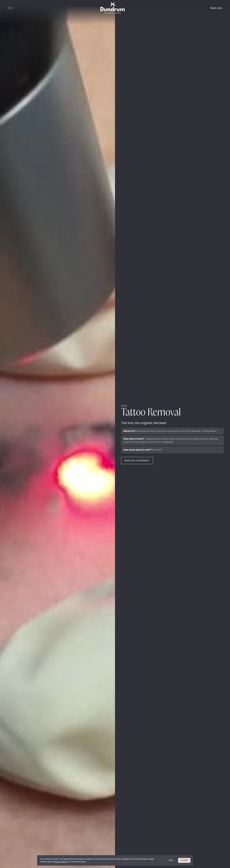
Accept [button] (184, 860)
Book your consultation (137, 460)
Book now (216, 8)
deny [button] (171, 860)
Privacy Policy (60, 862)
